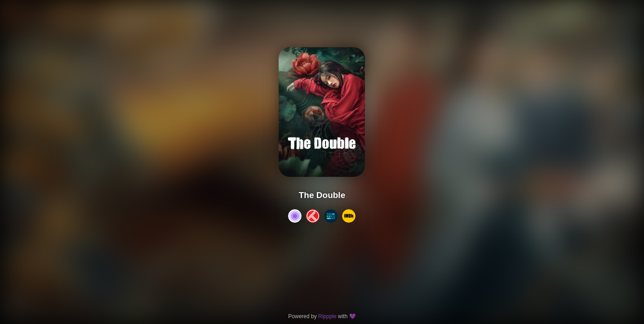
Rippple (327, 316)
